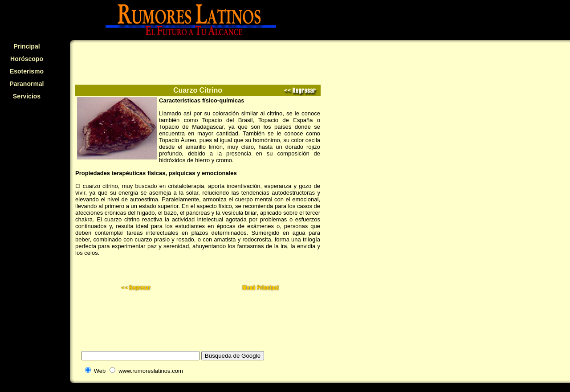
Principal (26, 46)
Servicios (27, 96)
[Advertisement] (27, 163)
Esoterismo (27, 71)
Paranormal (26, 84)
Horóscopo (27, 59)
